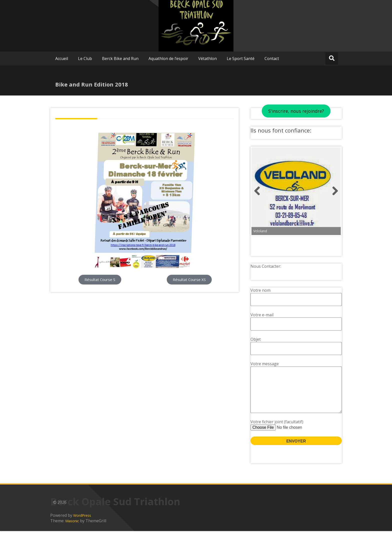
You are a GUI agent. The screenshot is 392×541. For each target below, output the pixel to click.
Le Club (85, 58)
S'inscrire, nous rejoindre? (296, 111)
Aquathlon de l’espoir (168, 58)
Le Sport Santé (241, 58)
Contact (272, 58)
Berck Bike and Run (120, 58)
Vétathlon (207, 58)
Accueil (62, 58)
